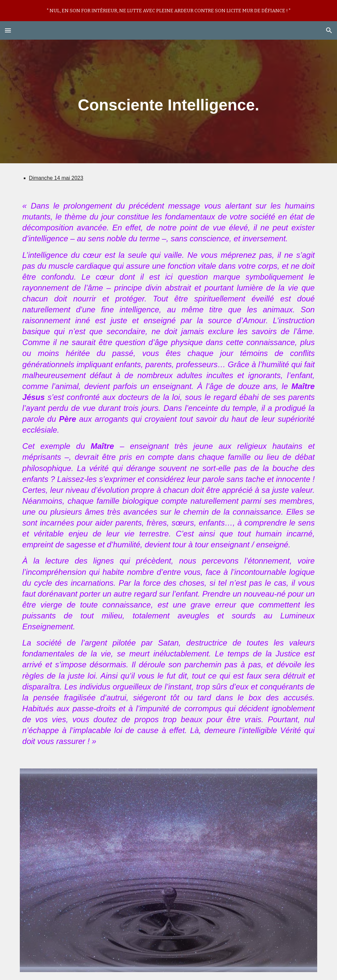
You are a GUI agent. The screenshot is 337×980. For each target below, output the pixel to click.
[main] (169, 101)
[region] (168, 11)
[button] (8, 30)
